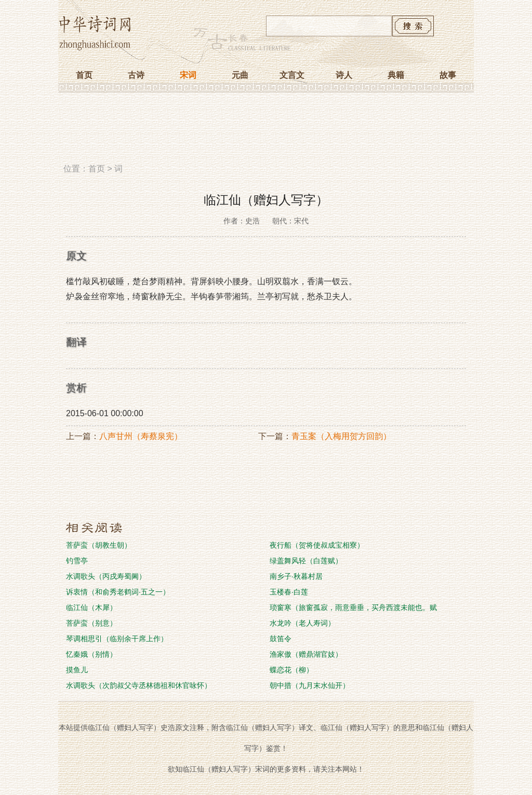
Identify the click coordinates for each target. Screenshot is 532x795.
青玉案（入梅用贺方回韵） (341, 436)
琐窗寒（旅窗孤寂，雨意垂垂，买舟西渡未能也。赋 (353, 607)
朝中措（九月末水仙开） (310, 685)
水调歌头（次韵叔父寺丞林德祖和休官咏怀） (139, 685)
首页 (84, 75)
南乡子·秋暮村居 (296, 576)
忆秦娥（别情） (91, 654)
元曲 (240, 75)
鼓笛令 (281, 639)
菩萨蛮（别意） (91, 623)
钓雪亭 (77, 561)
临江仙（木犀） (91, 607)
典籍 (396, 75)
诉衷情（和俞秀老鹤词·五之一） (118, 592)
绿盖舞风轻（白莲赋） (306, 561)
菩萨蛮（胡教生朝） (99, 545)
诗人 (344, 75)
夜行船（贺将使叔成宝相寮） (317, 545)
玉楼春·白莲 (289, 592)
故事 (448, 75)
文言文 (292, 75)
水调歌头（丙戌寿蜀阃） (106, 576)
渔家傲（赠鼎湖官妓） (306, 654)
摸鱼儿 (77, 670)
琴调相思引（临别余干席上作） (117, 639)
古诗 (136, 75)
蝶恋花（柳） (291, 670)
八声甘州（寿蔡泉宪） (141, 436)
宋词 (188, 75)
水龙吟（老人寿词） (302, 623)
